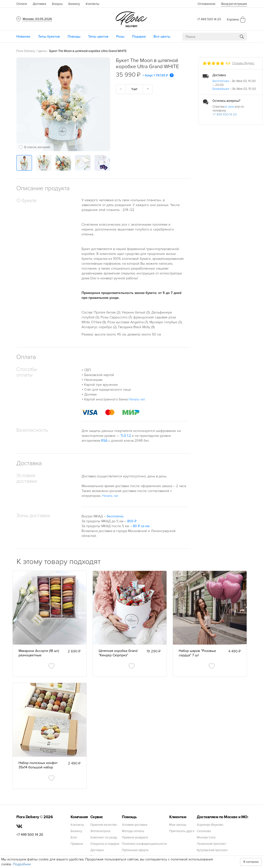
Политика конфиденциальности (144, 844)
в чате (230, 107)
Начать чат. (137, 399)
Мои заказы (178, 825)
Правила (77, 844)
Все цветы (162, 37)
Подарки (139, 37)
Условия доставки (135, 825)
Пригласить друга (182, 831)
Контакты (92, 4)
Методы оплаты (133, 831)
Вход (234, 4)
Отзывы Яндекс (243, 63)
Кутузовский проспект (212, 850)
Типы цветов (98, 37)
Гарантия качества (104, 825)
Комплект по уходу (104, 838)
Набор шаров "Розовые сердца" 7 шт (197, 653)
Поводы (74, 37)
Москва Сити (206, 838)
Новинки (23, 37)
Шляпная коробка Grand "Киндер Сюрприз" (118, 653)
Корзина (233, 20)
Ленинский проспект (211, 844)
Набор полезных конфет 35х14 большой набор (38, 765)
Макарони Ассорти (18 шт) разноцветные (39, 653)
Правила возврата (135, 838)
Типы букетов (49, 37)
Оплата (22, 4)
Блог (74, 838)
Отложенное (206, 4)
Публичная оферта (135, 850)
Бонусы (57, 4)
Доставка (39, 4)
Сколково (204, 831)
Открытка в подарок (105, 844)
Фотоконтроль (100, 831)
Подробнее (22, 864)
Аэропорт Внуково (210, 825)
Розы (120, 37)
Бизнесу (74, 4)
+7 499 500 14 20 (209, 19)
